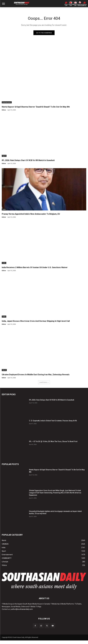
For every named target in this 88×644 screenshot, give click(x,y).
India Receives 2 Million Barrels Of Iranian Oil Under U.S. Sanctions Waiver (35, 267)
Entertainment (7, 102)
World (4, 370)
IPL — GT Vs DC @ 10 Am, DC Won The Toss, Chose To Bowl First (53, 441)
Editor (4, 110)
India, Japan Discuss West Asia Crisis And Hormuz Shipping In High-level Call (36, 321)
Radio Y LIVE (75, 5)
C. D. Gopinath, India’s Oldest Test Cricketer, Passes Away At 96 (53, 421)
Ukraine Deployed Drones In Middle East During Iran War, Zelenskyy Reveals (36, 375)
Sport (4, 156)
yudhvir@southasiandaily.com (22, 609)
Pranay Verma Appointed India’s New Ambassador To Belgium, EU (31, 214)
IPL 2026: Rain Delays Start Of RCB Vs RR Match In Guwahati (28, 160)
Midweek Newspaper (80, 5)
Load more (44, 382)
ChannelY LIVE (71, 5)
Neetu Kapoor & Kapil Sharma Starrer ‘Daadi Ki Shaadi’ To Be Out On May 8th (36, 107)
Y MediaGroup (85, 5)
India (4, 209)
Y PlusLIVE (66, 5)
